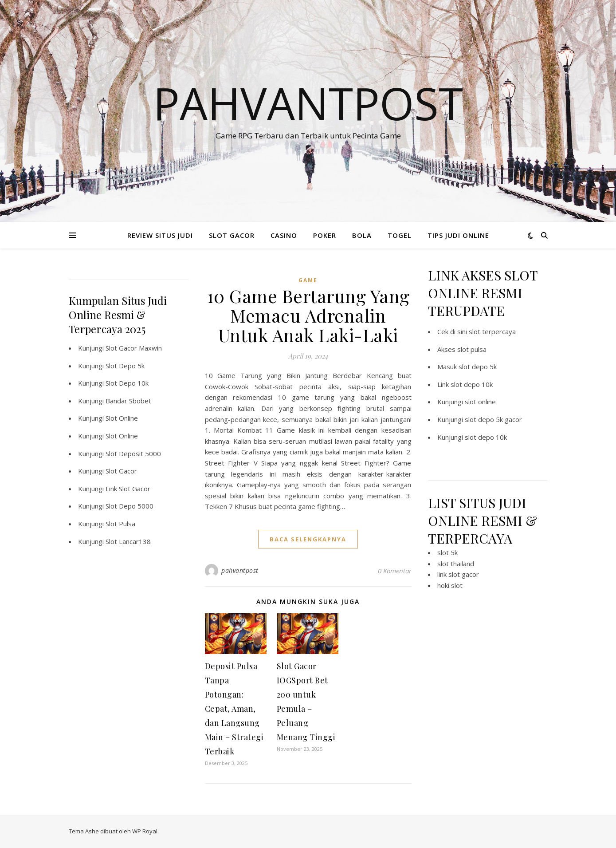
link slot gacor (458, 574)
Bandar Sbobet (128, 401)
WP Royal (145, 831)
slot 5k (447, 552)
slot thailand (456, 564)
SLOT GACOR (232, 235)
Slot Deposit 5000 (133, 454)
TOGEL (400, 235)
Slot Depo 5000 (129, 506)
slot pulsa (472, 349)
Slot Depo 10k (127, 383)
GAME (308, 280)
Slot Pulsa (120, 524)
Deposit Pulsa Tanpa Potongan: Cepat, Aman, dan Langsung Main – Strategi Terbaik (234, 709)
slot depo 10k (472, 384)
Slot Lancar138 (128, 541)
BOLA (362, 235)
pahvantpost (240, 570)
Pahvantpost (308, 103)
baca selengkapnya (308, 539)
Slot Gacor (121, 471)
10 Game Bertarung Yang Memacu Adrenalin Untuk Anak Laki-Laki (308, 315)
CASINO (284, 235)
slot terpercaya (492, 331)
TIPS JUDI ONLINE (458, 235)
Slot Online (122, 418)
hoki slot (450, 585)
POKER (325, 235)
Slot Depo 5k (125, 366)
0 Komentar (395, 571)
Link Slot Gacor (128, 489)
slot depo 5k (478, 367)
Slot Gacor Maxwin (134, 348)
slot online (480, 402)
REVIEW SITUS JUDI (160, 235)
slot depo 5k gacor (493, 419)
